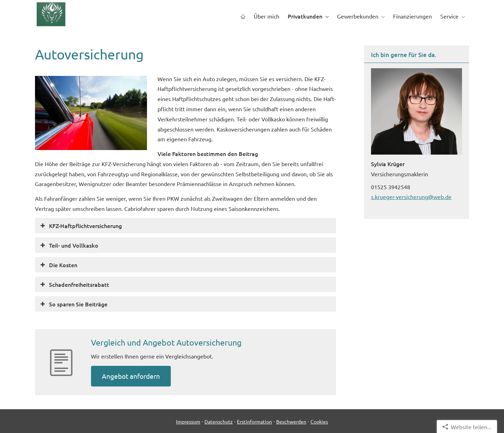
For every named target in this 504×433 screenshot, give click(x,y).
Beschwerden (291, 421)
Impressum (188, 421)
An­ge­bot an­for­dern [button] (131, 376)
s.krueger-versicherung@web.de (411, 197)
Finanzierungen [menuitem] (412, 16)
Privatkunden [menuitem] (305, 16)
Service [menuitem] (449, 16)
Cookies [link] (319, 421)
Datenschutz (219, 421)
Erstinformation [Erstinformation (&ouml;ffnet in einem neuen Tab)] (254, 421)
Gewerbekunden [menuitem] (358, 16)
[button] (85, 226)
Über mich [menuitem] (267, 16)
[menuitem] (243, 16)
